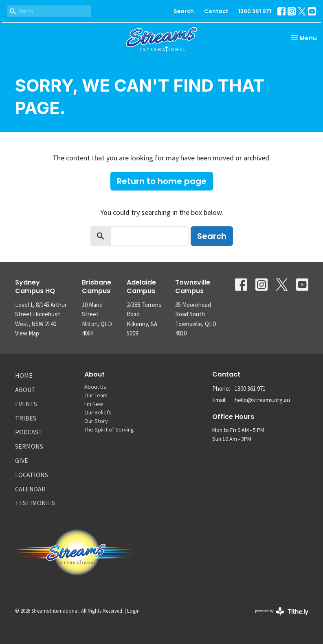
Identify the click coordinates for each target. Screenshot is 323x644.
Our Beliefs (98, 412)
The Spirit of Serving (109, 429)
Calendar (30, 489)
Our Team (96, 395)
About (25, 390)
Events (26, 404)
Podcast (29, 432)
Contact (216, 11)
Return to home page (162, 181)
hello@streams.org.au (262, 400)
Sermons (29, 446)
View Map (27, 333)
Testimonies (35, 503)
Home (24, 375)
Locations (32, 475)
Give (22, 460)
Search (184, 11)
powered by (282, 611)
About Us (95, 387)
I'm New (94, 404)
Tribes (26, 418)
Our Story (96, 421)
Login (133, 611)
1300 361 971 (255, 11)
